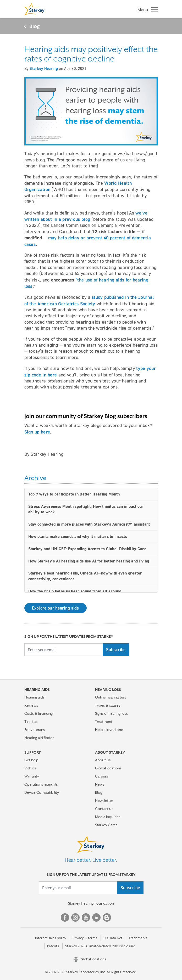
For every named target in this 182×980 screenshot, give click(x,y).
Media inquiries (108, 817)
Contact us (104, 809)
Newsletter (104, 801)
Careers (101, 776)
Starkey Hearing (44, 69)
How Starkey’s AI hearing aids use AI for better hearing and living (89, 561)
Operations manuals (41, 784)
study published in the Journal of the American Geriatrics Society (89, 300)
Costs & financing (39, 713)
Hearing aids (34, 697)
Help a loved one (109, 730)
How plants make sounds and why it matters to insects (78, 536)
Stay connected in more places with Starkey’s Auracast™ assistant (89, 524)
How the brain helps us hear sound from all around (75, 591)
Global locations (108, 768)
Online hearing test (111, 697)
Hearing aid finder (39, 738)
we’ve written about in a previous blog (86, 216)
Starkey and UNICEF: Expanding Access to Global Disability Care (87, 549)
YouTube (86, 917)
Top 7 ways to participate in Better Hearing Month (74, 494)
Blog (35, 26)
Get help (31, 760)
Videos (30, 768)
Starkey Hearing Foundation (91, 903)
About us (103, 760)
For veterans (35, 730)
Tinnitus (31, 722)
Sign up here (37, 432)
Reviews (31, 705)
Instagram (75, 917)
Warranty (32, 776)
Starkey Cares (106, 825)
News (100, 784)
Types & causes (108, 705)
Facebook (65, 917)
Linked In (96, 917)
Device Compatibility (42, 792)
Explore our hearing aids (56, 608)
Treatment (104, 722)
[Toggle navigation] (146, 9)
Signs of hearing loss (111, 713)
